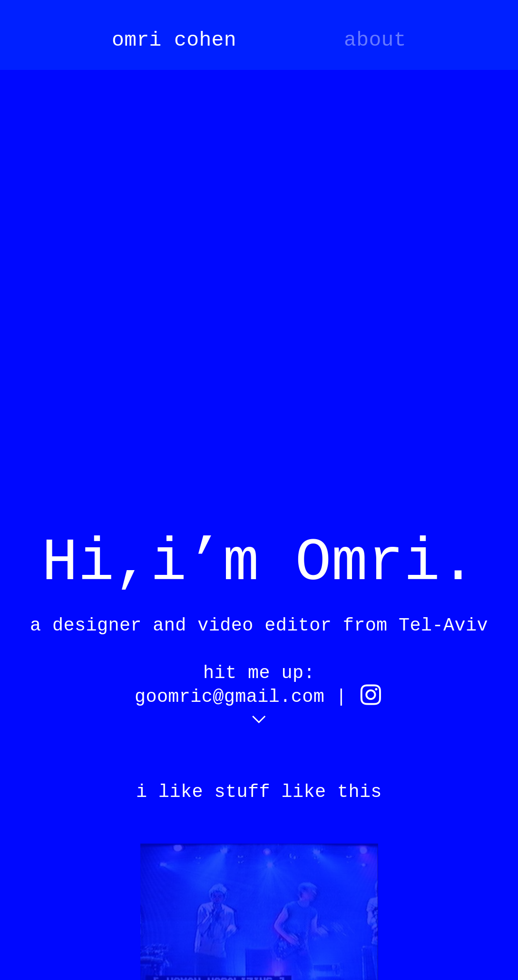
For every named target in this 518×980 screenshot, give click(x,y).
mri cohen (180, 40)
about (375, 40)
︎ (371, 697)
